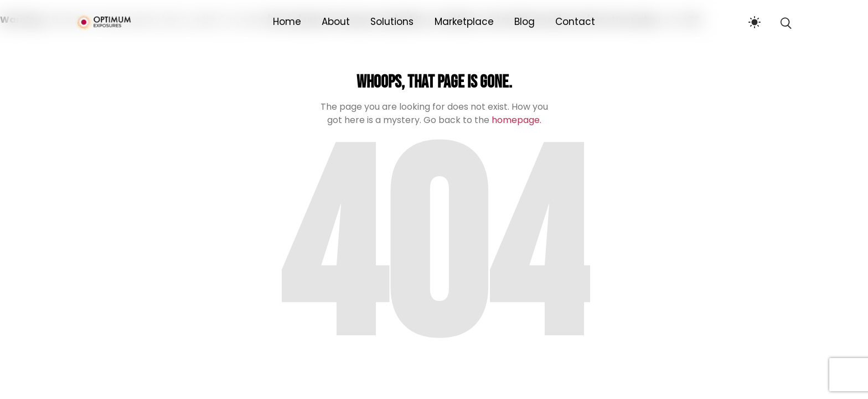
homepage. (516, 120)
